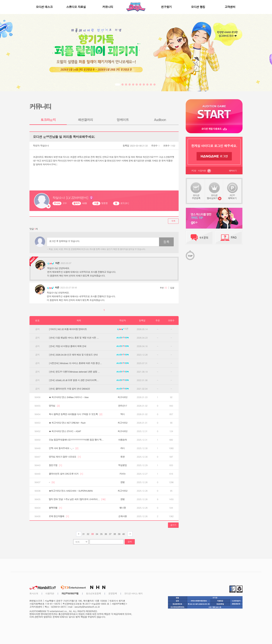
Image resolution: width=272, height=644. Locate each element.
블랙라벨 (55, 508)
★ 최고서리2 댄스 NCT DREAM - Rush (67, 423)
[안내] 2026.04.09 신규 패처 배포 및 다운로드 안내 (73, 355)
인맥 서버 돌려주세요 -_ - (64, 448)
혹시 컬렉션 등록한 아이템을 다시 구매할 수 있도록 (76, 414)
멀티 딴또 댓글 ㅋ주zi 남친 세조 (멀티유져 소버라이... (77, 499)
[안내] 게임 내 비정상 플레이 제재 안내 (68, 346)
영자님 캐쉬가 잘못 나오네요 (65, 457)
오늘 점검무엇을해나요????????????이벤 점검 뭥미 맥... (76, 440)
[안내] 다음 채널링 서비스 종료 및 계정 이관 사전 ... (74, 338)
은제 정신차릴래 (59, 516)
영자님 (54, 406)
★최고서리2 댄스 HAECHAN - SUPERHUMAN (71, 491)
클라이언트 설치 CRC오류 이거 (66, 474)
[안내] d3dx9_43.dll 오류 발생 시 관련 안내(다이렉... (74, 380)
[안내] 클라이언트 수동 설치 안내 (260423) (69, 389)
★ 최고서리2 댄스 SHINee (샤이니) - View (69, 397)
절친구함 (55, 465)
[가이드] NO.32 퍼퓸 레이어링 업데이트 (68, 329)
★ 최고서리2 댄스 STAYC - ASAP (65, 431)
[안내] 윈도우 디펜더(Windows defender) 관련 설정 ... (74, 372)
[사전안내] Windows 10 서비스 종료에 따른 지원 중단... (75, 363)
